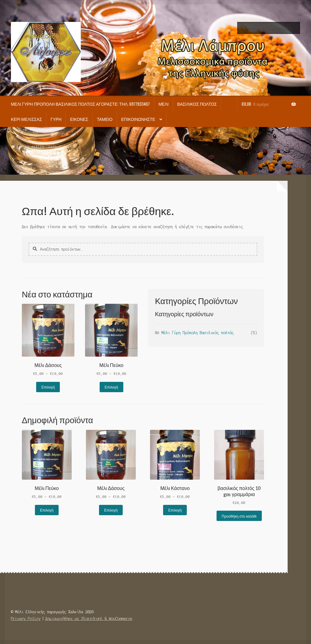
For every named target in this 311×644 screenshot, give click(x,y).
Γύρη (56, 119)
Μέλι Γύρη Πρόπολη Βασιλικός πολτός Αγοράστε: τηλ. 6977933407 (80, 104)
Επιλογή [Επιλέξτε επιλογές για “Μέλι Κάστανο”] (175, 510)
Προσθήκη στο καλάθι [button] (239, 516)
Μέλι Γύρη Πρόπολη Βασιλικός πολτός (198, 333)
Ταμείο (105, 119)
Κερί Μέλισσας (26, 119)
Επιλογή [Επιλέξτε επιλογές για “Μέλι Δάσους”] (48, 387)
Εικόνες (79, 119)
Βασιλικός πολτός (197, 104)
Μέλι (164, 104)
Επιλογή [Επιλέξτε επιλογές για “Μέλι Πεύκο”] (111, 387)
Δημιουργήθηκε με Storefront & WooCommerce (89, 619)
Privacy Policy (26, 619)
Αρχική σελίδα (31, 147)
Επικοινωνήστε (138, 119)
